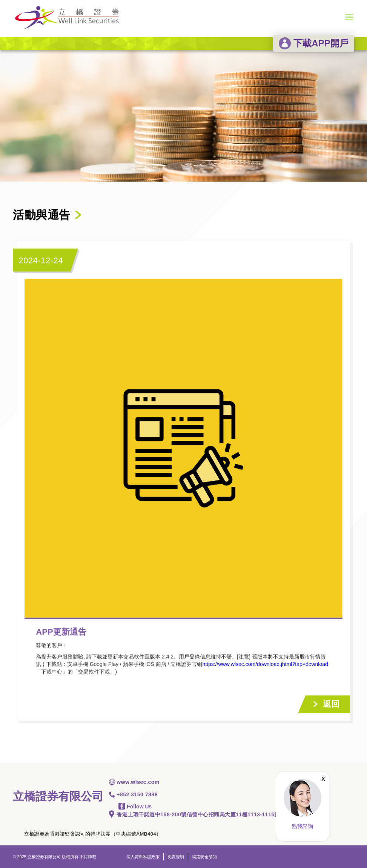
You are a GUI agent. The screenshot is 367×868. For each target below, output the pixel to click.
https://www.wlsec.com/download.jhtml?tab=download (265, 664)
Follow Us (135, 807)
